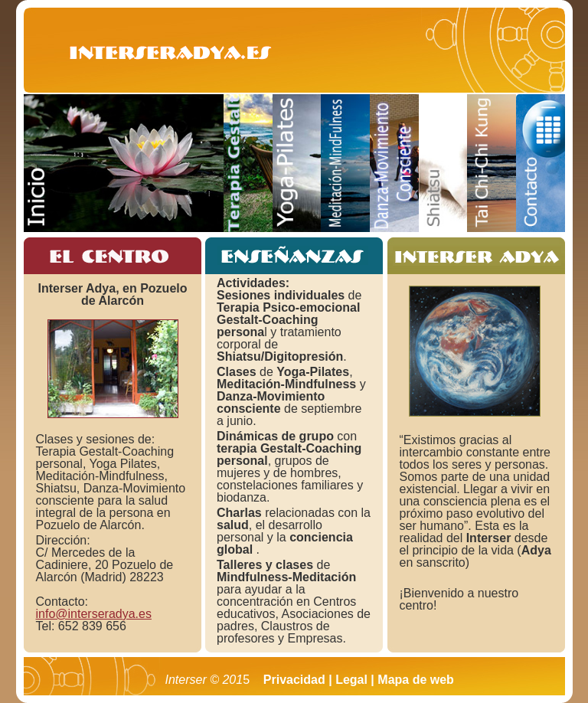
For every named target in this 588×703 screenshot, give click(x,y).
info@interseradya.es (94, 614)
